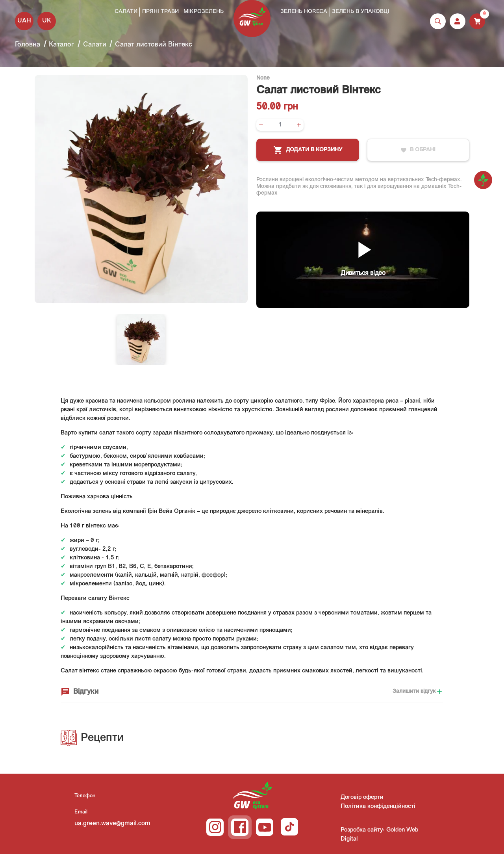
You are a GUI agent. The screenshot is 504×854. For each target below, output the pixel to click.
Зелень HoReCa (304, 12)
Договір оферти (362, 797)
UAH (24, 21)
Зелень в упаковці (361, 12)
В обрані (418, 150)
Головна (28, 45)
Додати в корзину (308, 150)
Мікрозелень (204, 12)
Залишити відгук (418, 692)
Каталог (61, 45)
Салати (126, 12)
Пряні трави (160, 12)
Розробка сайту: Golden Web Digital (379, 835)
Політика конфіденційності (378, 807)
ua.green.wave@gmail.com (112, 824)
